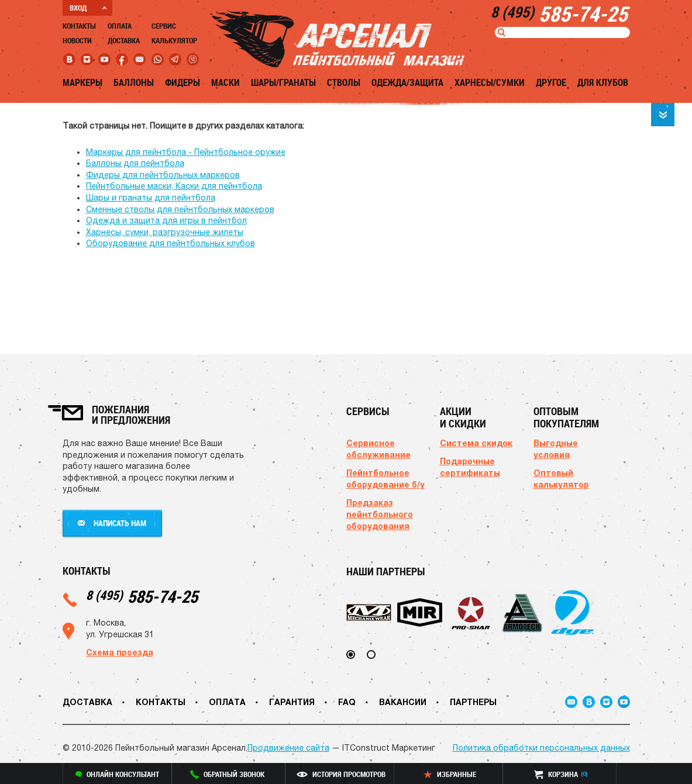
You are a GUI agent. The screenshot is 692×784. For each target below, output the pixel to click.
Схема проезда (120, 652)
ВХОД (88, 8)
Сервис (164, 26)
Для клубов (603, 82)
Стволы (344, 82)
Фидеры (183, 82)
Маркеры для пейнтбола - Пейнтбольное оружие (186, 152)
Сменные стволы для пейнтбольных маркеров (180, 209)
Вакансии (403, 702)
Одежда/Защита (407, 82)
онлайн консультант (117, 774)
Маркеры (82, 82)
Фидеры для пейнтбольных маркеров (163, 175)
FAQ (347, 702)
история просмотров (341, 774)
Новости (77, 40)
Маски (225, 82)
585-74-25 (142, 596)
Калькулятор (174, 40)
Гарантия (292, 702)
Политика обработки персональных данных (541, 748)
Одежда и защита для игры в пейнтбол (166, 220)
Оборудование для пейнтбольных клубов (171, 243)
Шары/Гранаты (283, 82)
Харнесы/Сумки (490, 82)
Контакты (79, 26)
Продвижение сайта (288, 748)
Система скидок (476, 443)
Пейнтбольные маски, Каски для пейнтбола (174, 186)
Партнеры (473, 702)
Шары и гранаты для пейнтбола (151, 198)
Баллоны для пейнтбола (135, 163)
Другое (551, 82)
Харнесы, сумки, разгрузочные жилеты (165, 232)
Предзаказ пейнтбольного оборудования (380, 514)
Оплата (120, 26)
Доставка (124, 40)
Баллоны (134, 82)
